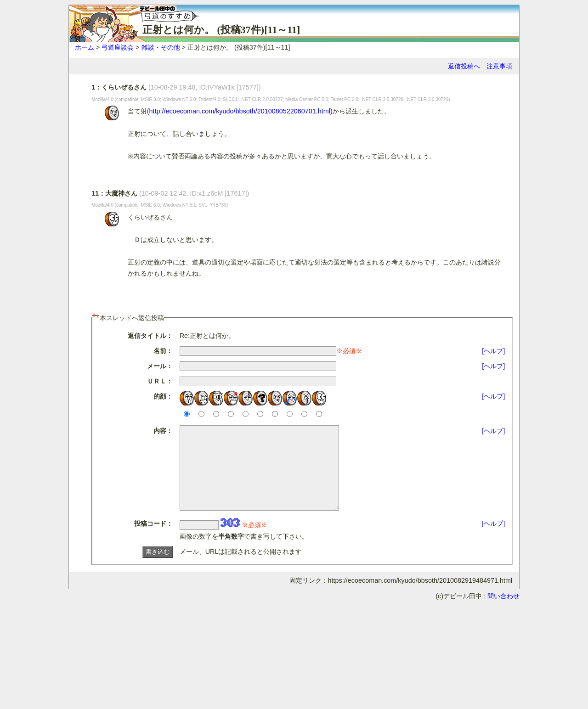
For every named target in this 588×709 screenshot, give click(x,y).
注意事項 (499, 66)
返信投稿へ (464, 66)
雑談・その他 (161, 47)
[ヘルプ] (493, 351)
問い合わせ (503, 613)
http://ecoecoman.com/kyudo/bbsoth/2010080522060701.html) (241, 111)
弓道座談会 (118, 47)
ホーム (85, 47)
